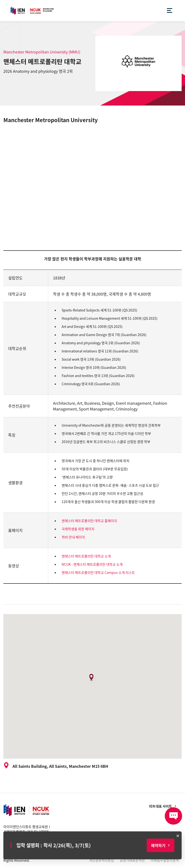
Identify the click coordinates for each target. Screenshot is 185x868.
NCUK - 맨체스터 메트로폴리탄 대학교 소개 (92, 564)
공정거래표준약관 (132, 860)
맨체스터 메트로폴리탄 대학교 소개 (86, 556)
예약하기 (158, 845)
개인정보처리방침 (101, 860)
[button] (92, 679)
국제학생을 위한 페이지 (78, 529)
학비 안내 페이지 (73, 537)
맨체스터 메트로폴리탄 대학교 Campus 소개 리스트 (98, 572)
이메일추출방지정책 (165, 860)
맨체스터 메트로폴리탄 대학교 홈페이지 (89, 521)
